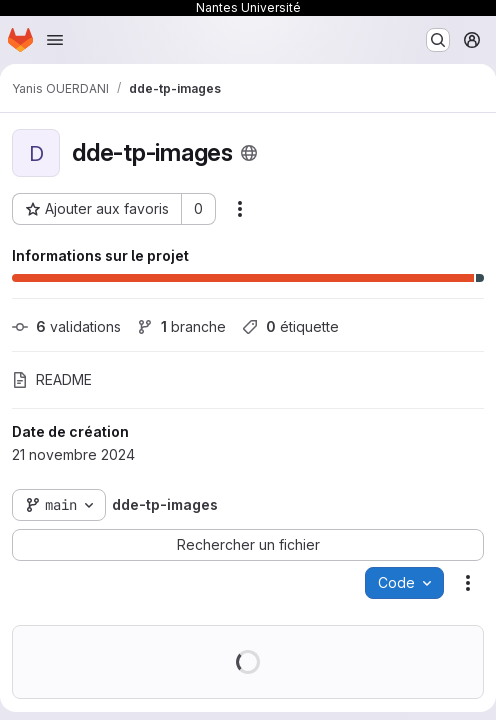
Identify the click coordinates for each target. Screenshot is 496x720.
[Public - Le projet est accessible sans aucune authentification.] (249, 153)
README (52, 379)
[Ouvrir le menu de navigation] (55, 40)
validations (66, 326)
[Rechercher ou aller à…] (438, 40)
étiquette (290, 326)
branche (181, 326)
